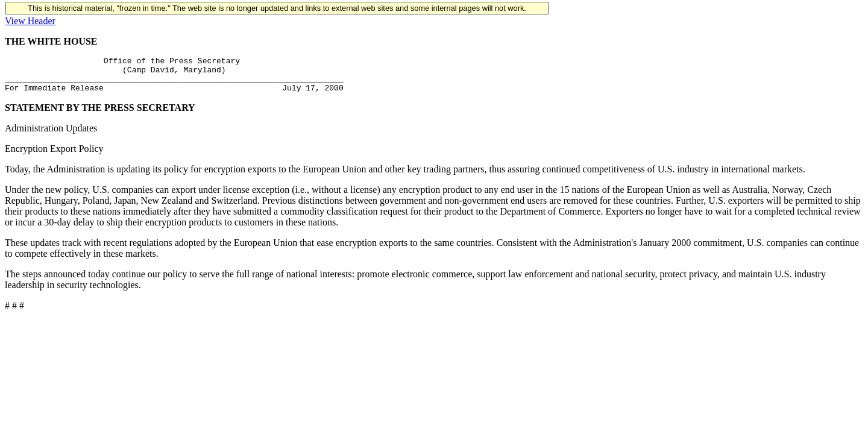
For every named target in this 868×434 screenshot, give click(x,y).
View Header (30, 21)
